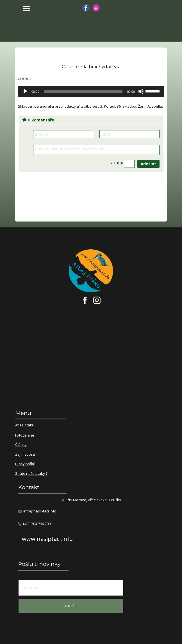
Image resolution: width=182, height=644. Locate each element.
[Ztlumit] (141, 91)
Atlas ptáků (25, 425)
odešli (71, 606)
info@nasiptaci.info (40, 511)
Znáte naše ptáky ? (31, 474)
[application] (91, 91)
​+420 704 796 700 (34, 524)
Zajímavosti (25, 455)
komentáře (38, 120)
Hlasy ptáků (25, 464)
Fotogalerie (25, 435)
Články (21, 445)
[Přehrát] (25, 91)
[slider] (83, 91)
